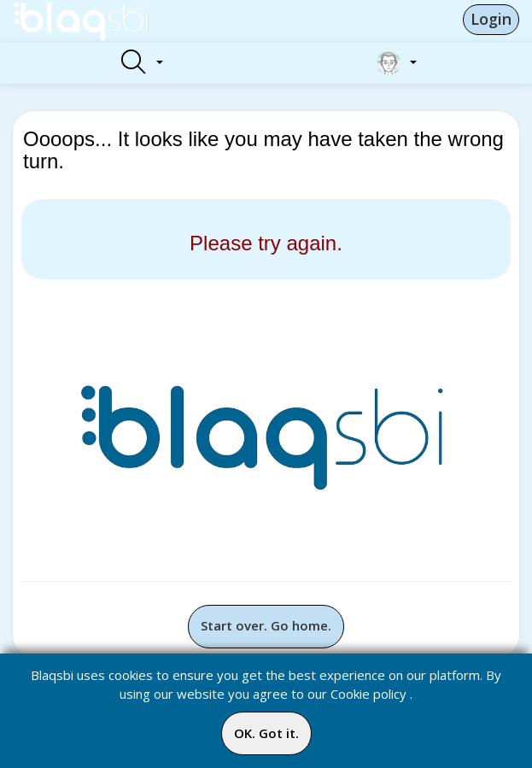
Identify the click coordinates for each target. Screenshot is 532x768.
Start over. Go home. (266, 625)
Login (491, 19)
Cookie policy (368, 694)
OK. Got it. (266, 733)
